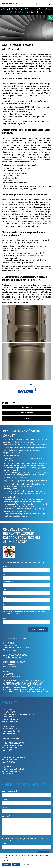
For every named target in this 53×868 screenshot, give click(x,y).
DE (40, 4)
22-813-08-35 (11, 667)
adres (26, 576)
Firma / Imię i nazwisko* (26, 793)
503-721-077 (10, 774)
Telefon (26, 810)
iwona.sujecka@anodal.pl (16, 757)
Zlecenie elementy (27, 413)
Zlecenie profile (27, 407)
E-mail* (26, 801)
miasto (26, 591)
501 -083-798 (10, 750)
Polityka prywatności (42, 863)
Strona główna (14, 12)
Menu (50, 4)
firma (26, 568)
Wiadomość (26, 827)
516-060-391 (12, 664)
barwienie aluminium (43, 221)
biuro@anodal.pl (13, 719)
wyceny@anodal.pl (14, 731)
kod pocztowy (26, 583)
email (26, 606)
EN (36, 4)
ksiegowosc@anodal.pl (15, 769)
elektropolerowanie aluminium (34, 255)
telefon (26, 599)
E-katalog (27, 419)
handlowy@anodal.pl (16, 657)
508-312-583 (12, 674)
